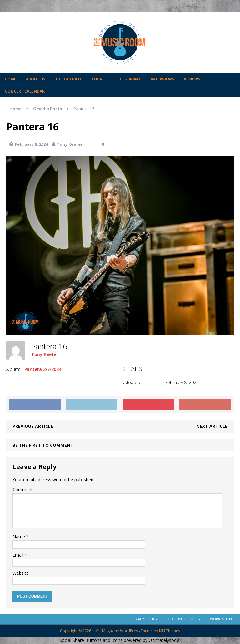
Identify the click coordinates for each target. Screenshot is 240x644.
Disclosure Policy (184, 619)
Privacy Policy (144, 619)
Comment (23, 489)
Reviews (192, 79)
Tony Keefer (70, 144)
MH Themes (170, 631)
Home (10, 79)
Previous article (33, 426)
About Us (36, 79)
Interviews (162, 79)
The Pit (99, 79)
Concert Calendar (25, 91)
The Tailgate (68, 79)
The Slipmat (128, 79)
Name (19, 537)
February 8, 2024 (31, 144)
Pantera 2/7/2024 (43, 369)
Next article (212, 426)
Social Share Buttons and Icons (91, 640)
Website (21, 573)
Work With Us (223, 619)
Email (19, 555)
